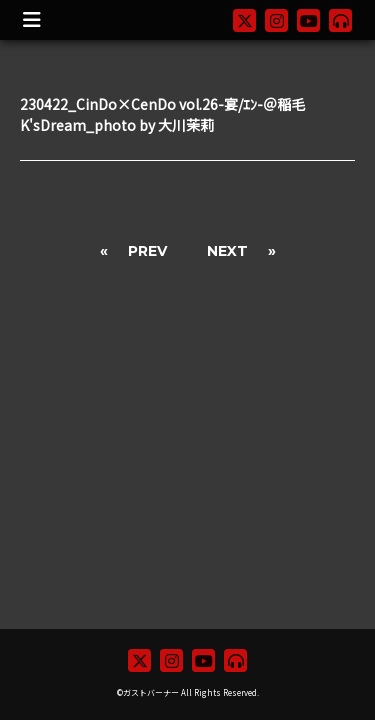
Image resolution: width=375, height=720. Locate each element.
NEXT (227, 251)
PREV (147, 251)
